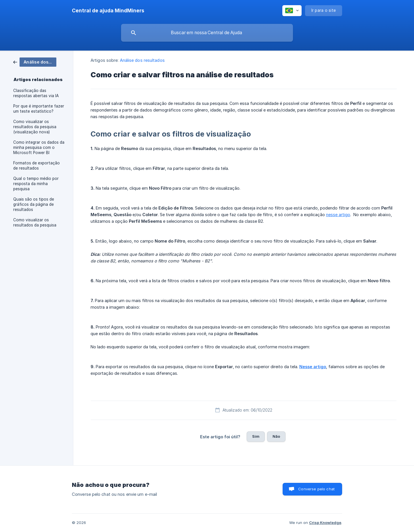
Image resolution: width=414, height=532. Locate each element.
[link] (35, 62)
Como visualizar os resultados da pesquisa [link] (35, 222)
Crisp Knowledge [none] (325, 523)
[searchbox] (207, 33)
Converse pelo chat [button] (316, 489)
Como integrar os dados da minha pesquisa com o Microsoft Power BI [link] (39, 147)
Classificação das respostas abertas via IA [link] (36, 93)
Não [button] (276, 436)
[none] (108, 11)
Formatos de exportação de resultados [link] (37, 166)
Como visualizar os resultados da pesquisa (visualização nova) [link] (35, 127)
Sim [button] (256, 436)
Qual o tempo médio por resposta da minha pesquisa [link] (36, 184)
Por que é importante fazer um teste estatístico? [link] (39, 109)
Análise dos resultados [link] (142, 60)
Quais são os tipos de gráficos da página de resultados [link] (34, 204)
